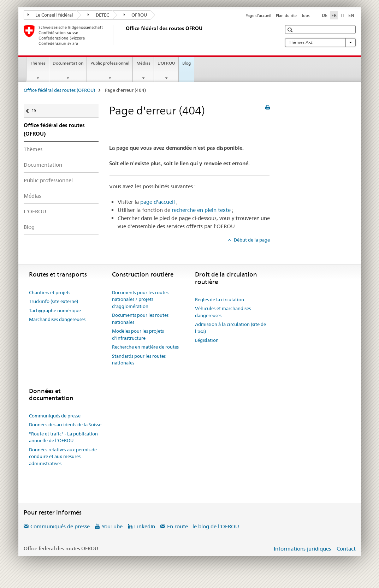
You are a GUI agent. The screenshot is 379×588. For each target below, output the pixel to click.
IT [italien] (342, 15)
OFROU (135, 15)
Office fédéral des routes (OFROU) (59, 90)
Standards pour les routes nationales (139, 360)
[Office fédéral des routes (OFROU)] (124, 35)
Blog (186, 63)
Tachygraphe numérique (55, 310)
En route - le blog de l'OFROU (203, 526)
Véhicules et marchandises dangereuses (223, 312)
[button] (291, 30)
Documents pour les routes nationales (140, 319)
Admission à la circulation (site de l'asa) (230, 328)
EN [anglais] (351, 15)
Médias (143, 63)
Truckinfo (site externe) (54, 301)
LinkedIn (145, 526)
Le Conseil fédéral (51, 15)
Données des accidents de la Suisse (65, 424)
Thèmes (38, 63)
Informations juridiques (302, 549)
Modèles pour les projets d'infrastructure (138, 334)
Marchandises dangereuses (57, 319)
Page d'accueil (258, 16)
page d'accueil (158, 202)
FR (37, 109)
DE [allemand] (325, 15)
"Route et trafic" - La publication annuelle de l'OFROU (63, 437)
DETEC (98, 15)
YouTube (112, 526)
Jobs (306, 16)
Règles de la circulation (220, 299)
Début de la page (251, 240)
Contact (346, 549)
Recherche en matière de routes (145, 347)
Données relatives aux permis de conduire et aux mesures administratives (63, 456)
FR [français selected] (334, 15)
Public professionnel (110, 63)
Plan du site (286, 16)
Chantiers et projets (50, 292)
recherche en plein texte (201, 210)
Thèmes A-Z (320, 42)
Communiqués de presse (55, 416)
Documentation (68, 63)
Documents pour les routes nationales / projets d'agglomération (140, 299)
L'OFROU (166, 63)
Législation (207, 340)
